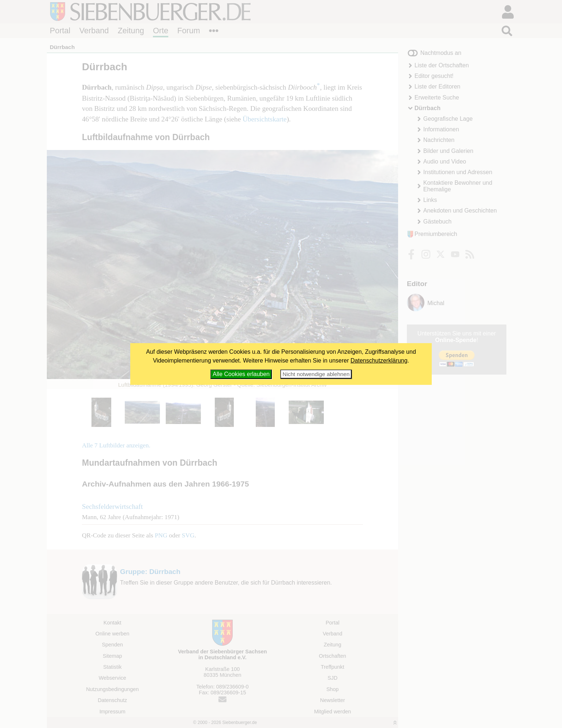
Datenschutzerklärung (379, 361)
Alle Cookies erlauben (241, 374)
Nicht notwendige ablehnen (316, 374)
